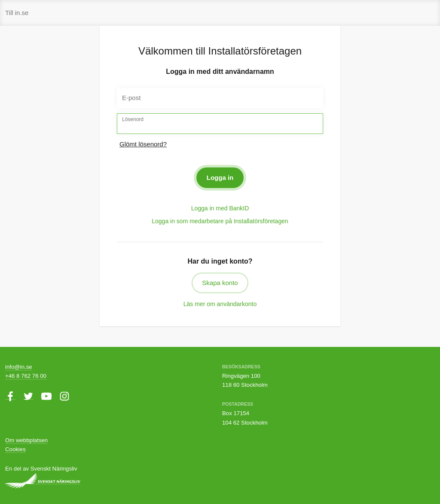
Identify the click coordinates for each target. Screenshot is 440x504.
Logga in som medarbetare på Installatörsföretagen (220, 221)
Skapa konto (220, 283)
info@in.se (19, 367)
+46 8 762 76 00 (26, 376)
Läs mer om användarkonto (220, 304)
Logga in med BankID (220, 208)
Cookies (15, 449)
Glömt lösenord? (143, 144)
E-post (131, 98)
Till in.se (17, 13)
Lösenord (133, 119)
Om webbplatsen (26, 440)
